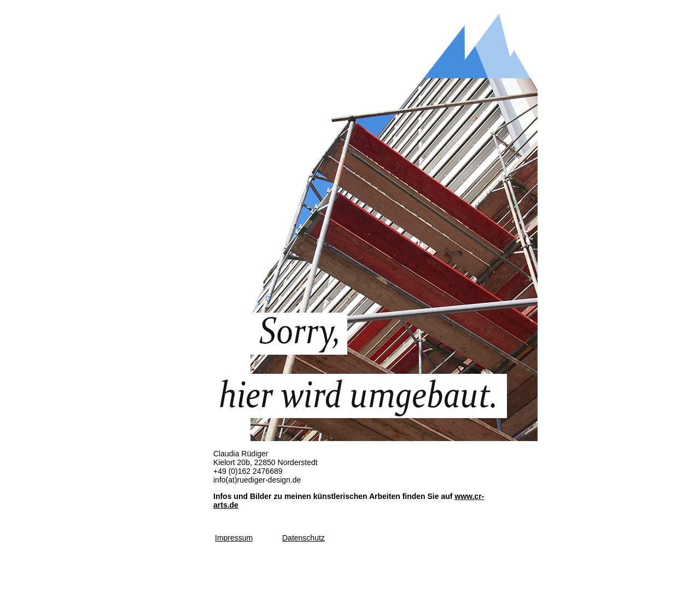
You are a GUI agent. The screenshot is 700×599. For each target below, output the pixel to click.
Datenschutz (304, 538)
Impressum (234, 538)
